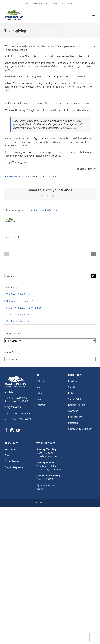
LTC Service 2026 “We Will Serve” (24, 308)
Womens (73, 411)
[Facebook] (6, 430)
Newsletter (11, 449)
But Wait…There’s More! (20, 301)
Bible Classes (12, 461)
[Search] (93, 276)
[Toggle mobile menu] (94, 16)
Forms (8, 455)
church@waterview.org (17, 413)
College (72, 393)
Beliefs (40, 381)
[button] (7, 254)
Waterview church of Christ (18, 176)
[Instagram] (12, 430)
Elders (40, 393)
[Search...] (48, 276)
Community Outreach (80, 429)
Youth (71, 387)
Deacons (41, 399)
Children (73, 381)
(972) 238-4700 (13, 407)
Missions (73, 423)
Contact (41, 405)
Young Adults (76, 399)
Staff (39, 387)
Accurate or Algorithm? (19, 314)
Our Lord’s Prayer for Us (20, 321)
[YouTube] (18, 430)
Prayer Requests (14, 467)
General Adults (76, 405)
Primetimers (75, 417)
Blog (54, 176)
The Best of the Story (18, 294)
